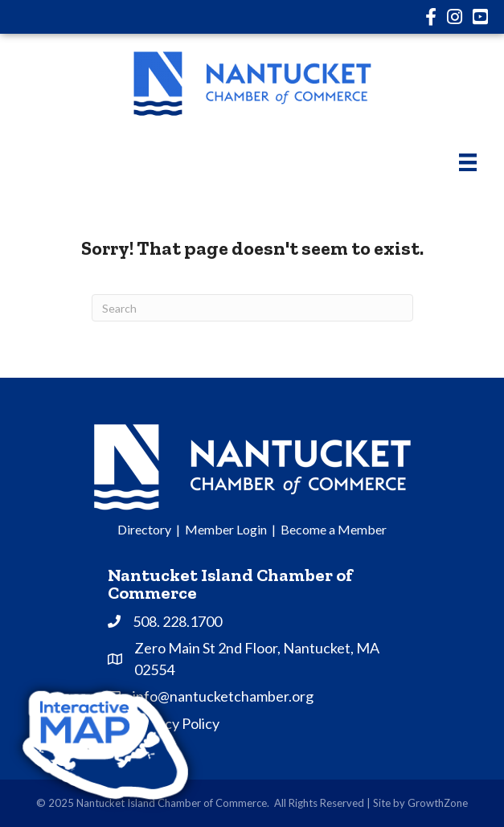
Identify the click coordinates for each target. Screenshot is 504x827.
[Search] (252, 308)
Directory (144, 529)
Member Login (226, 529)
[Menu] (468, 162)
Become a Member (334, 529)
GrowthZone (438, 803)
